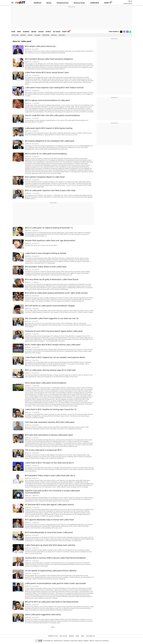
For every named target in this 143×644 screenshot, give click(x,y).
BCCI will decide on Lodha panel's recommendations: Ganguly (50, 306)
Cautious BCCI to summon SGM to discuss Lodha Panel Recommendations (55, 558)
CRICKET (41, 32)
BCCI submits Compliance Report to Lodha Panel (45, 177)
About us (92, 641)
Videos (83, 636)
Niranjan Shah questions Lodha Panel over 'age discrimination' (50, 241)
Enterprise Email (63, 3)
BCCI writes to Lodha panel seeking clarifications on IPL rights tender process (56, 293)
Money (49, 3)
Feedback (86, 641)
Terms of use (98, 641)
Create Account (128, 4)
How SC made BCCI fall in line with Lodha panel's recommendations (52, 115)
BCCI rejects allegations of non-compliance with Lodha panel (50, 141)
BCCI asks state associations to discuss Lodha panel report (49, 435)
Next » (53, 627)
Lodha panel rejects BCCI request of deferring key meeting (49, 128)
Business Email (79, 3)
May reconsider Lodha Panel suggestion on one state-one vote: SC (52, 318)
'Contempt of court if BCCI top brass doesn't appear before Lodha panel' (54, 331)
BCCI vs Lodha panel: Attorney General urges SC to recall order (50, 370)
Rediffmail (37, 3)
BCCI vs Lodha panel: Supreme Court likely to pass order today (50, 190)
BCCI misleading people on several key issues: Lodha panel (49, 532)
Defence (23, 35)
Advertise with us (58, 641)
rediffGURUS (95, 3)
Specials (54, 35)
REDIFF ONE (66, 32)
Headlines (15, 35)
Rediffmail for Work (53, 636)
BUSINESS (26, 32)
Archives (62, 35)
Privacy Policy (74, 641)
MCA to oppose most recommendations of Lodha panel (47, 100)
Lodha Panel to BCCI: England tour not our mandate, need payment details (55, 357)
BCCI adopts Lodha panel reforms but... (41, 46)
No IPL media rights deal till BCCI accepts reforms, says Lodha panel (53, 345)
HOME (13, 32)
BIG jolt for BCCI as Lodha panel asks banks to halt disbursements (52, 602)
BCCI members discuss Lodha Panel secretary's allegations (49, 59)
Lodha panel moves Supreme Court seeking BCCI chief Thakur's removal (54, 88)
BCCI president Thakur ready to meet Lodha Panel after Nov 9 (50, 476)
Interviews (46, 35)
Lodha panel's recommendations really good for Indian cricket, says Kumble (55, 583)
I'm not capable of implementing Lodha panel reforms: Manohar (51, 571)
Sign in (130, 1)
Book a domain (63, 636)
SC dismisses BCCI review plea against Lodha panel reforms (49, 505)
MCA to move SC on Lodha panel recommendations (46, 154)
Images (30, 35)
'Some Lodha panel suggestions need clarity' (43, 615)
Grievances (106, 641)
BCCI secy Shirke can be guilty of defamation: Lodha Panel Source (52, 279)
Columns (37, 35)
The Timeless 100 (90, 636)
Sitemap (80, 641)
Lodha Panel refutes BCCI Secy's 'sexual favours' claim (47, 73)
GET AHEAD (57, 32)
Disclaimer (67, 641)
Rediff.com (50, 641)
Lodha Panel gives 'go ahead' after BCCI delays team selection (50, 545)
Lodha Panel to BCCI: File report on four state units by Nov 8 (49, 463)
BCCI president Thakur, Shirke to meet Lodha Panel (46, 267)
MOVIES (34, 32)
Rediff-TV (108, 3)
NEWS (19, 32)
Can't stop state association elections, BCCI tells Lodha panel (50, 422)
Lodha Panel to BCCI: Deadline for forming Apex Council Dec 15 (51, 409)
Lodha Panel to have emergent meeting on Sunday (46, 253)
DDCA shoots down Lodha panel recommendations (46, 383)
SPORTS (48, 32)
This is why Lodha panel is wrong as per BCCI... (44, 450)
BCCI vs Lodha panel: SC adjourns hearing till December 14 (49, 228)
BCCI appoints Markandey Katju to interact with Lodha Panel (49, 520)
